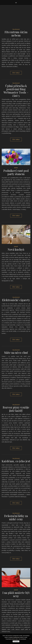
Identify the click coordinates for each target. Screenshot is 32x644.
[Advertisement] (16, 19)
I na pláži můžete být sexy (16, 594)
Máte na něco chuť (16, 353)
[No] (30, 639)
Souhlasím (16, 641)
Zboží (16, 247)
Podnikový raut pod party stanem (16, 172)
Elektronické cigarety (16, 300)
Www (16, 168)
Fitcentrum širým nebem (16, 34)
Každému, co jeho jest (16, 461)
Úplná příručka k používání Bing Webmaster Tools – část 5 (16, 91)
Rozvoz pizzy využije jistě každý (16, 409)
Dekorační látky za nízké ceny (16, 517)
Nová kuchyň (16, 249)
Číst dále (16, 73)
